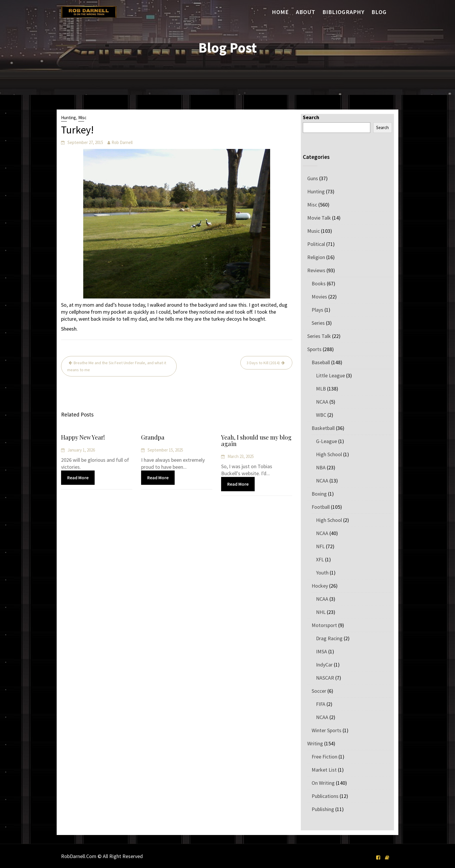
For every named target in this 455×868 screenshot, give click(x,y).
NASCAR (325, 678)
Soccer (319, 691)
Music (314, 231)
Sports (314, 349)
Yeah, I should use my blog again (256, 441)
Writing (315, 743)
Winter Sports (327, 730)
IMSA (322, 651)
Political (316, 244)
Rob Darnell (122, 142)
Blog (379, 12)
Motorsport (324, 625)
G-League (327, 441)
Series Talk (319, 336)
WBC (321, 415)
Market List (324, 770)
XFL (320, 559)
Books (319, 283)
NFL (320, 546)
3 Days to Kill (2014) (263, 363)
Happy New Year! (83, 438)
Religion (316, 257)
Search (311, 117)
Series (318, 323)
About (306, 12)
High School (329, 454)
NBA (321, 467)
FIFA (321, 704)
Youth (322, 573)
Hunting (68, 118)
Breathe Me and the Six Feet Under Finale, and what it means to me (117, 366)
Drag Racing (329, 638)
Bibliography (343, 12)
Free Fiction (324, 757)
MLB (321, 389)
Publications (325, 796)
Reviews (316, 270)
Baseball (321, 362)
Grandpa (153, 438)
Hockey (320, 586)
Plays (317, 310)
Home (280, 12)
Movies (319, 297)
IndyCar (324, 665)
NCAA (322, 402)
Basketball (323, 428)
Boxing (319, 494)
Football (321, 507)
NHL (321, 612)
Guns (313, 178)
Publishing (323, 809)
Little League (330, 375)
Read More (78, 477)
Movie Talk (319, 218)
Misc (82, 118)
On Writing (323, 783)
